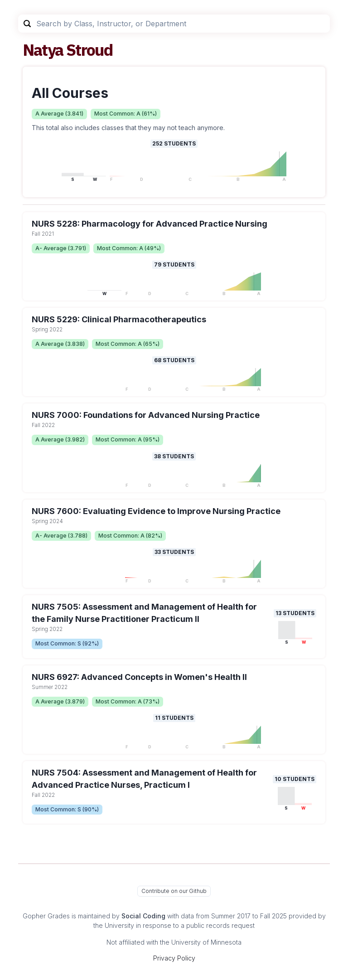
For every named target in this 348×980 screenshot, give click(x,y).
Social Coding (143, 916)
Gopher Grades (46, 916)
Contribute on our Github (174, 891)
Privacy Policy (174, 958)
